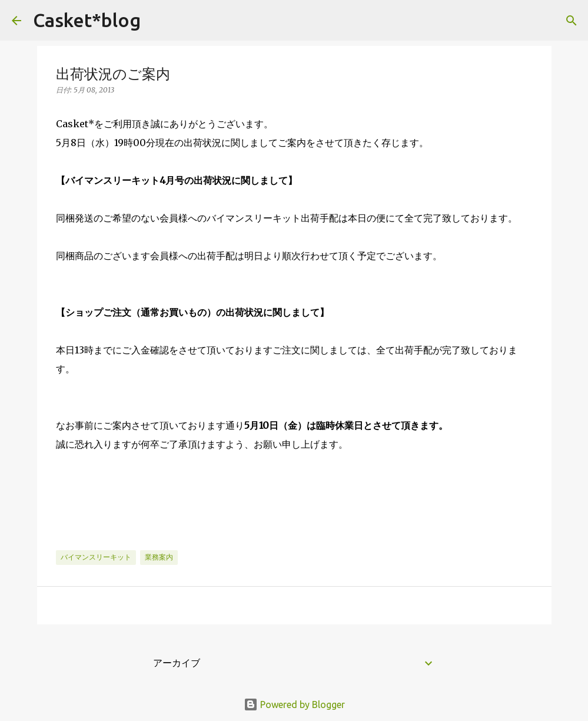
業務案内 (159, 557)
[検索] (157, 21)
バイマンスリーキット (96, 557)
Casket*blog (87, 20)
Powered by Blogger (294, 705)
